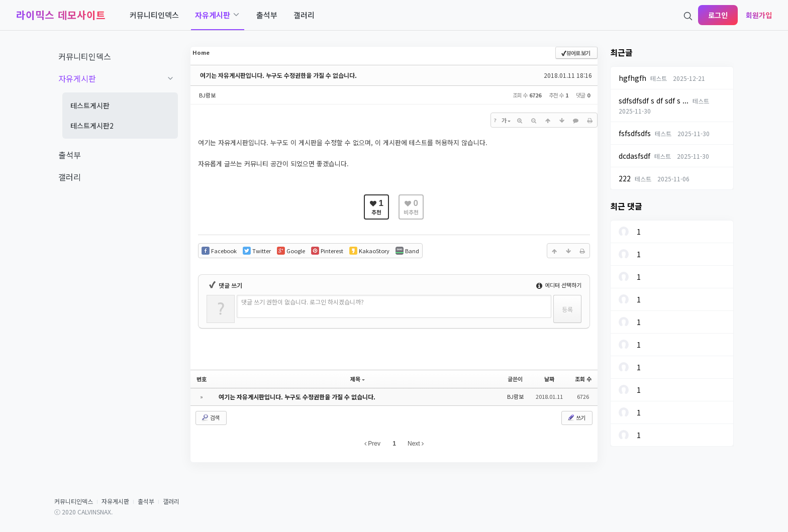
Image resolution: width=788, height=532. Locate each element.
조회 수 (583, 379)
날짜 (549, 379)
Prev (372, 444)
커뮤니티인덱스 (74, 501)
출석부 (146, 501)
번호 (202, 379)
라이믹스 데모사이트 (61, 15)
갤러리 (171, 501)
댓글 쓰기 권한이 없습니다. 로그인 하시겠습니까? (303, 302)
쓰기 (576, 417)
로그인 (718, 15)
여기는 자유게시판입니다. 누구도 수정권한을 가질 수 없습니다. (278, 75)
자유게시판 (115, 501)
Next (416, 444)
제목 (358, 379)
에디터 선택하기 (559, 285)
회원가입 (759, 15)
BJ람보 (207, 95)
